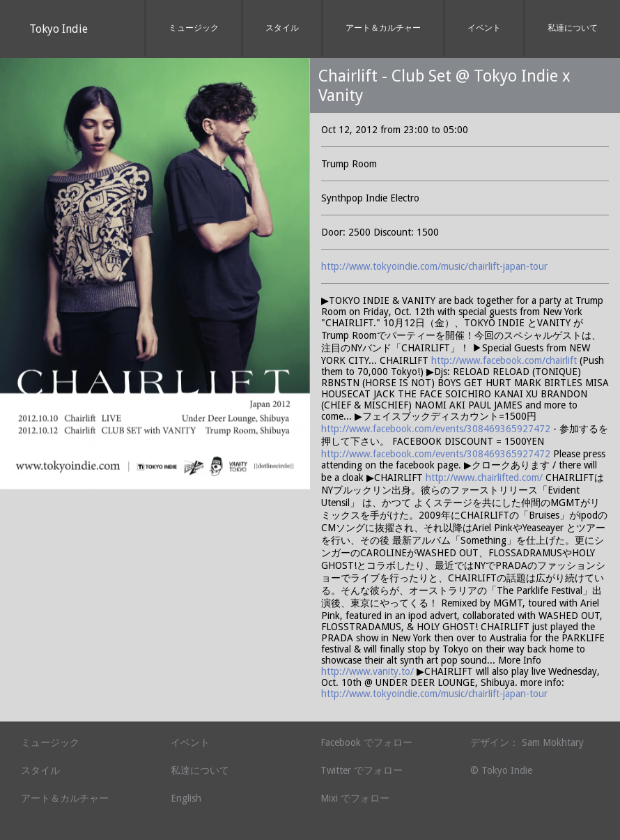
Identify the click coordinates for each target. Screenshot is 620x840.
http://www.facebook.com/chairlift (504, 360)
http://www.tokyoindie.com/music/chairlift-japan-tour (434, 266)
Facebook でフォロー (366, 742)
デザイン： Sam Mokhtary (527, 742)
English (186, 798)
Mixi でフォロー (355, 798)
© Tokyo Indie (501, 770)
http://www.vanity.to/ (367, 671)
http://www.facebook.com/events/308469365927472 (437, 429)
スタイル (282, 28)
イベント (484, 28)
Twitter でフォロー (362, 770)
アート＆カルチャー (383, 28)
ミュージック (194, 28)
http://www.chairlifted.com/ (484, 478)
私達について (573, 28)
